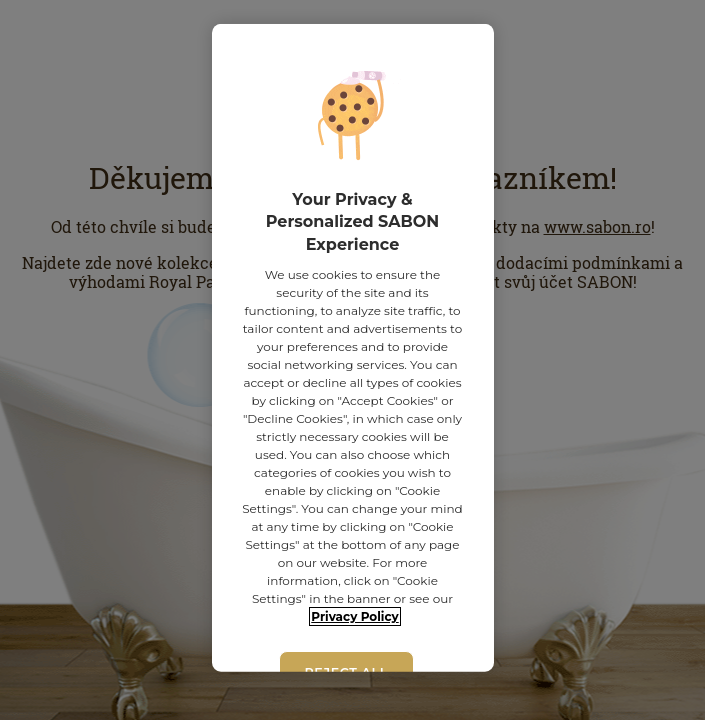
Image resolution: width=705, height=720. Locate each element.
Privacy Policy (354, 616)
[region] (353, 348)
